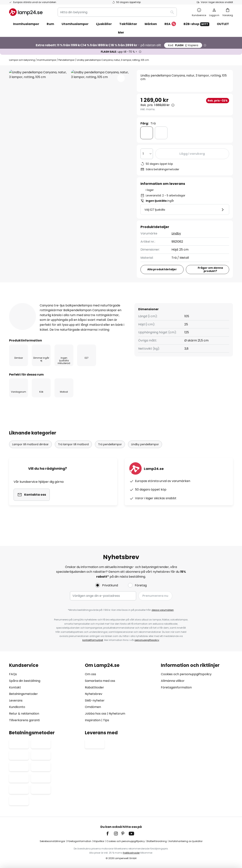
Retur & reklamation (24, 714)
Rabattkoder (94, 687)
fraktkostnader (131, 853)
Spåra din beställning (25, 681)
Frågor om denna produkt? (210, 269)
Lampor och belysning (22, 60)
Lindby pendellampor (145, 456)
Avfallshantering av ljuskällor (186, 841)
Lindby (176, 233)
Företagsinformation (176, 687)
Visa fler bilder (69, 81)
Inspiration (93, 720)
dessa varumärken (163, 610)
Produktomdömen (117, 303)
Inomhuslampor (47, 60)
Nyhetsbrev (94, 694)
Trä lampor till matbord (73, 456)
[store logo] (26, 12)
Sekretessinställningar (52, 841)
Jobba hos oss (96, 714)
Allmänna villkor (173, 681)
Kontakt (15, 687)
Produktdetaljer (71, 303)
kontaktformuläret (93, 640)
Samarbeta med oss (100, 681)
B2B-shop (196, 24)
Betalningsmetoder (23, 694)
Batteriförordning (157, 841)
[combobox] (117, 12)
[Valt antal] (147, 154)
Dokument (157, 303)
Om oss (90, 674)
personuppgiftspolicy (147, 640)
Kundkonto (17, 707)
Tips (106, 720)
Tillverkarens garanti (24, 720)
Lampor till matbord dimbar (30, 456)
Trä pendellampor (110, 456)
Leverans (16, 700)
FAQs (13, 674)
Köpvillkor (99, 841)
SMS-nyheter (95, 700)
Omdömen (93, 707)
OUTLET (223, 24)
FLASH (183, 45)
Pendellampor (66, 60)
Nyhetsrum (117, 714)
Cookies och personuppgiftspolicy (186, 674)
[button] (121, 78)
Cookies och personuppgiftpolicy (126, 841)
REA (170, 24)
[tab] (28, 303)
